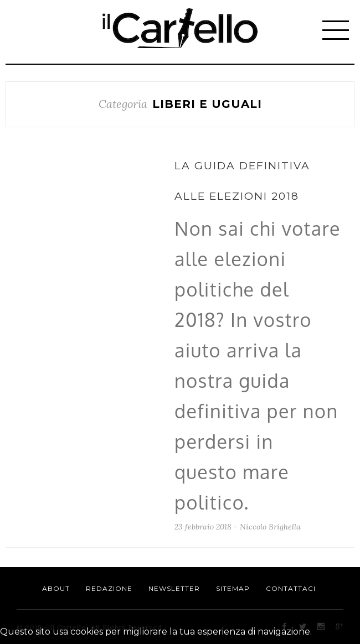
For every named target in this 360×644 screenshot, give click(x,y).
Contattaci (291, 588)
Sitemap (233, 588)
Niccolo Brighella (270, 527)
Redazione (109, 588)
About (56, 588)
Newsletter (174, 588)
